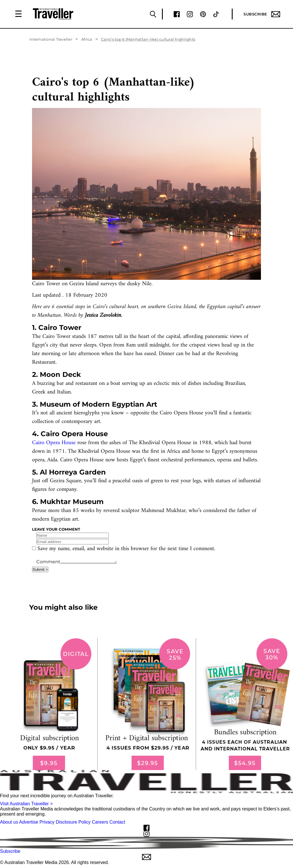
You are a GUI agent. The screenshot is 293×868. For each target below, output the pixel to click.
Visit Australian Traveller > (26, 804)
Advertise (29, 822)
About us (9, 822)
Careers (100, 822)
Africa (87, 39)
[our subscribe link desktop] (146, 704)
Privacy (47, 822)
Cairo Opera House (54, 443)
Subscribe (262, 14)
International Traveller (51, 39)
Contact (117, 822)
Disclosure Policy (73, 822)
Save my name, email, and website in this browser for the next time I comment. (126, 549)
